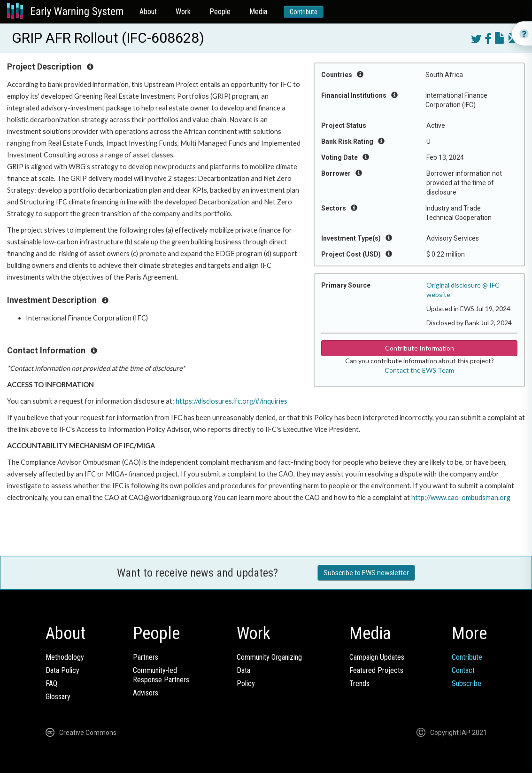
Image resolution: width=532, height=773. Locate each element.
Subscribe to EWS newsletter (366, 573)
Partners (146, 657)
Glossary (58, 697)
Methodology (65, 657)
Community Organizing (269, 657)
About (148, 12)
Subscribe (466, 683)
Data (243, 670)
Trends (359, 683)
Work (183, 12)
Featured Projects (376, 670)
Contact (463, 670)
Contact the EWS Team (419, 370)
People (220, 12)
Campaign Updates (377, 657)
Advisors (146, 693)
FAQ (51, 683)
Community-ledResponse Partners (161, 675)
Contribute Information (420, 348)
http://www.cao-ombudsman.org (461, 497)
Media (258, 12)
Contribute (304, 12)
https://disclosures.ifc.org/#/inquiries (231, 401)
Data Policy (62, 670)
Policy (246, 683)
